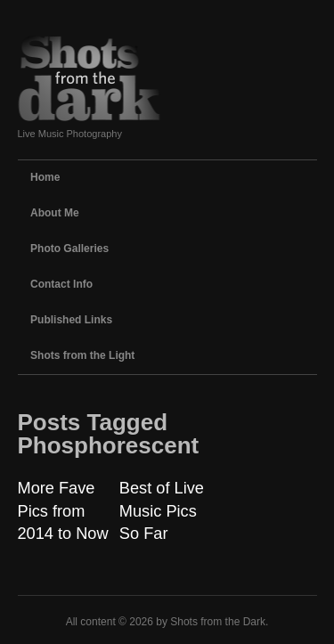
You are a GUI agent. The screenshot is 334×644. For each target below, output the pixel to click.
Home (45, 177)
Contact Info (61, 284)
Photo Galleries (69, 249)
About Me (55, 213)
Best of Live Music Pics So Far (162, 511)
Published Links (71, 320)
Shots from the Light (82, 355)
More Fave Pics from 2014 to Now (63, 511)
